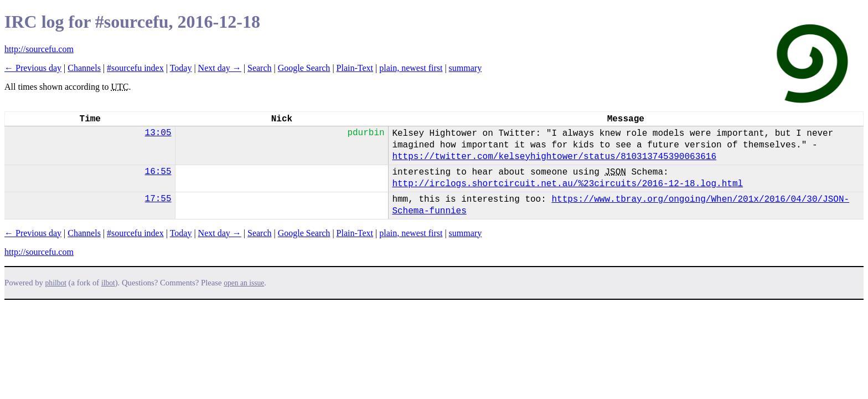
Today (181, 68)
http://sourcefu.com (39, 49)
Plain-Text (355, 68)
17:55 (158, 199)
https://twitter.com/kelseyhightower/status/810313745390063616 (554, 157)
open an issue (244, 283)
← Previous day (33, 68)
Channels (84, 68)
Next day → (220, 68)
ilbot (108, 283)
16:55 (158, 172)
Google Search (304, 68)
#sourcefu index (135, 68)
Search (260, 68)
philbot (56, 283)
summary (466, 68)
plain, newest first (411, 68)
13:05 (158, 133)
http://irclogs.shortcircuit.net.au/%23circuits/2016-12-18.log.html (567, 184)
